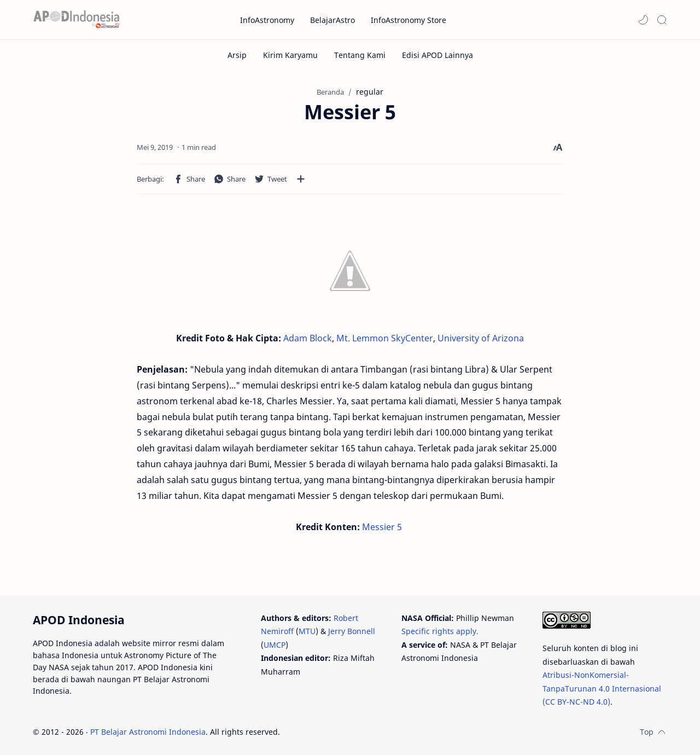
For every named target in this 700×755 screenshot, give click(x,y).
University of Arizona (481, 338)
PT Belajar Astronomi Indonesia (148, 732)
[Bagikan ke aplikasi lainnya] (301, 179)
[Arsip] (237, 55)
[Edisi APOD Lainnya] (437, 55)
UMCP (275, 645)
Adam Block (308, 338)
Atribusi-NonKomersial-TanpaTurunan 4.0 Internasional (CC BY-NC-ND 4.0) (602, 688)
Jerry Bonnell (352, 631)
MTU (307, 631)
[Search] (662, 20)
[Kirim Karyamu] (290, 55)
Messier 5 (382, 527)
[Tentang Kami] (360, 55)
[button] (643, 20)
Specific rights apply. (440, 631)
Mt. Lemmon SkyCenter (385, 338)
